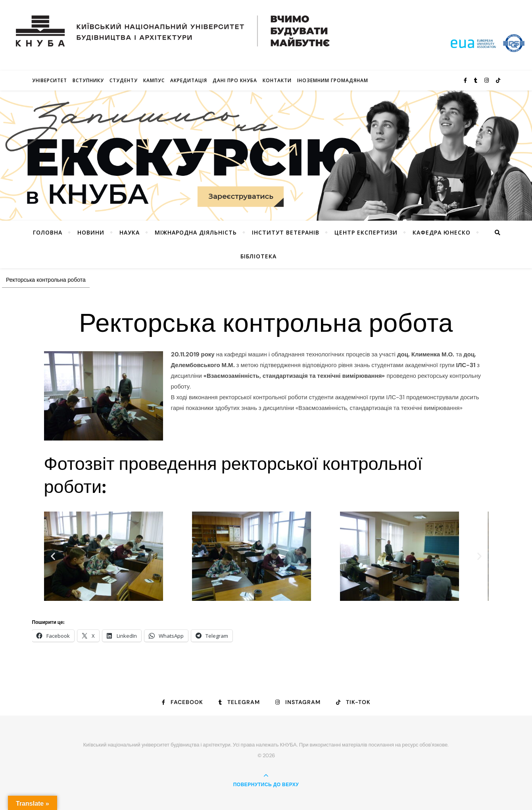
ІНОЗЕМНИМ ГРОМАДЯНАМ (333, 80)
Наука (130, 232)
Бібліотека (258, 256)
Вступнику (88, 80)
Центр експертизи (366, 232)
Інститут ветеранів (286, 232)
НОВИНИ (91, 232)
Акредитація (189, 80)
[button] (53, 556)
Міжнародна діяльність (196, 232)
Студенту (124, 80)
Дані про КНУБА (235, 80)
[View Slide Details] (266, 156)
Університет (50, 80)
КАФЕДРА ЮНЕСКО (442, 232)
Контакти (277, 80)
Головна (48, 232)
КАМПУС (154, 80)
